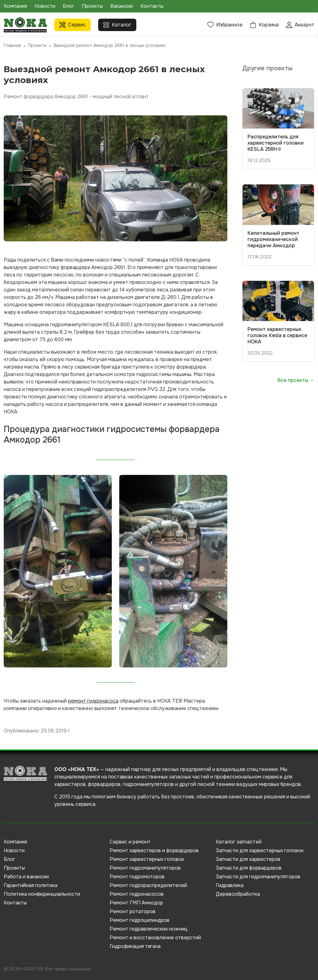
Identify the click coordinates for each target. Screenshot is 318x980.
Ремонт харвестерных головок (147, 859)
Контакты (152, 6)
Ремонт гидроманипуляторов (145, 868)
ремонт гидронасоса (93, 701)
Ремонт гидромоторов (137, 877)
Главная (12, 45)
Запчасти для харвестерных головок (260, 850)
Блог (68, 6)
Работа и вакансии (26, 877)
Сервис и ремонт (130, 842)
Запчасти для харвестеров (248, 859)
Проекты (92, 6)
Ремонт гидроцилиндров (140, 920)
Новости (45, 6)
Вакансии (122, 6)
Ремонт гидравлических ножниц (149, 929)
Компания (15, 6)
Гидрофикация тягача (135, 946)
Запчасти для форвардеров (249, 868)
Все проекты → (296, 380)
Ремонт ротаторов (133, 911)
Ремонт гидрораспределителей (148, 885)
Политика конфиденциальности (42, 894)
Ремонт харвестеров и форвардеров (154, 850)
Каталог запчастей (239, 842)
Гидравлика (230, 885)
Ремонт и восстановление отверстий (155, 938)
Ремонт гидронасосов (137, 894)
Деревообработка (238, 894)
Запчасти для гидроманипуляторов (258, 877)
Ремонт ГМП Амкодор (136, 903)
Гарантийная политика (31, 885)
